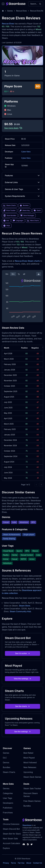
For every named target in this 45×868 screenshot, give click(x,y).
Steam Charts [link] (10, 205)
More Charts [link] (33, 221)
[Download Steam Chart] (39, 274)
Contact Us (38, 863)
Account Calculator (12, 843)
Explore (6, 848)
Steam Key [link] (25, 211)
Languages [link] (18, 221)
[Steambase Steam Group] (28, 844)
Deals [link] (37, 211)
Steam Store (24, 606)
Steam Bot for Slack (12, 834)
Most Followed (30, 763)
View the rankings (23, 679)
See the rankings (22, 732)
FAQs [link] (7, 226)
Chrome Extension (11, 824)
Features (22, 176)
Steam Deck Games (32, 777)
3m (7, 274)
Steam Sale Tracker (32, 788)
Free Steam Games (32, 801)
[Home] (3, 11)
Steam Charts (9, 772)
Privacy (6, 863)
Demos (6, 763)
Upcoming (28, 772)
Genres (6, 788)
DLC (5, 758)
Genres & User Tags (22, 189)
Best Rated (28, 753)
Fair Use (21, 863)
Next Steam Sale (10, 839)
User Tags (7, 798)
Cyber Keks (26, 152)
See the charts (22, 706)
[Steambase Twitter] (32, 844)
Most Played (29, 758)
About (29, 863)
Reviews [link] (24, 205)
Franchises (8, 813)
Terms (13, 863)
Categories (8, 793)
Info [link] (6, 221)
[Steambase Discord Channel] (24, 844)
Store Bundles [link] (10, 216)
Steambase (27, 825)
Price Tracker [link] (9, 211)
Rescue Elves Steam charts (27, 261)
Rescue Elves (22, 11)
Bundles (7, 767)
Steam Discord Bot (11, 829)
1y (19, 274)
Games (10, 11)
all (24, 274)
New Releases (30, 767)
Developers (8, 803)
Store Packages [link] (27, 216)
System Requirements (22, 196)
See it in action (22, 653)
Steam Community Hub (20, 611)
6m (13, 274)
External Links (22, 182)
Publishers (8, 808)
